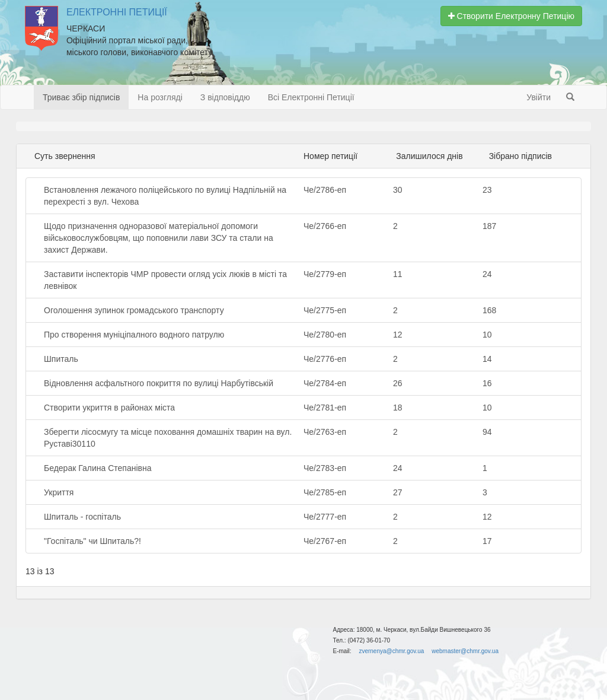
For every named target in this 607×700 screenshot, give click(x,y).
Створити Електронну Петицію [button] (511, 16)
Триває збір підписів (81, 97)
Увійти (539, 97)
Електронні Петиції (117, 12)
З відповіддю (225, 97)
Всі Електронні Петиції (311, 97)
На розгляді (160, 97)
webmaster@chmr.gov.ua (465, 651)
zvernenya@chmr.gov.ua (391, 651)
